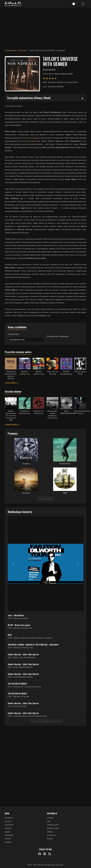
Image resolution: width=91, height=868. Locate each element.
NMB (65, 493)
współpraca (51, 835)
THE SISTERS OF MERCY (17, 684)
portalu (32, 141)
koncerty (8, 821)
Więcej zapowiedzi (45, 499)
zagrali (7, 832)
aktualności (9, 818)
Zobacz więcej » (12, 425)
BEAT (10, 635)
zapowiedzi (9, 825)
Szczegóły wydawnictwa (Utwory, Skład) (29, 98)
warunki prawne (53, 825)
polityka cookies (53, 828)
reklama (50, 832)
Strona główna (11, 50)
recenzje (8, 828)
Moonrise (26, 493)
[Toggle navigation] (83, 4)
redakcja (50, 818)
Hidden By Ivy (65, 464)
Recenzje (23, 50)
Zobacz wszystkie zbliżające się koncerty (46, 721)
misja (49, 821)
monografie (9, 835)
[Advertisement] (46, 27)
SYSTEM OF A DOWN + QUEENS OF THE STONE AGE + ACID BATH (33, 645)
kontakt (50, 839)
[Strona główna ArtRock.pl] (13, 4)
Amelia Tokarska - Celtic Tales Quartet (23, 654)
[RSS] (50, 854)
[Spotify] (45, 854)
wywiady (8, 842)
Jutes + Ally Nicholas (16, 615)
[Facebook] (40, 854)
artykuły (8, 839)
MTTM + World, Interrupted (19, 625)
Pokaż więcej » (11, 383)
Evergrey (26, 464)
